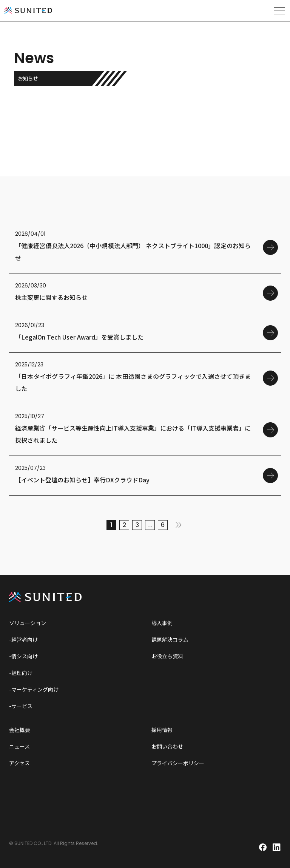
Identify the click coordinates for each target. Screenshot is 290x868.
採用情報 (162, 730)
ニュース (19, 746)
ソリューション (28, 623)
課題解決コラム (170, 639)
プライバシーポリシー (178, 763)
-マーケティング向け (34, 689)
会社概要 (20, 730)
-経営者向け (23, 639)
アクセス (19, 763)
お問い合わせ (167, 746)
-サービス (21, 706)
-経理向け (21, 673)
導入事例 (162, 623)
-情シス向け (23, 656)
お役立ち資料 (167, 656)
